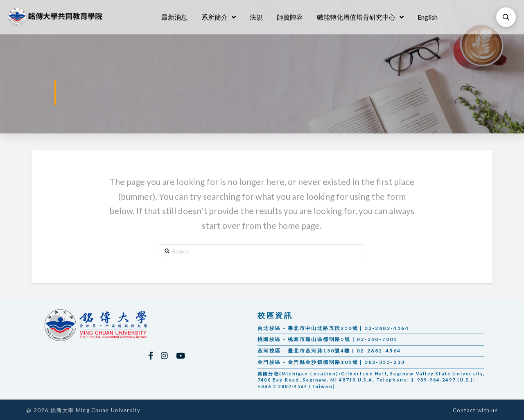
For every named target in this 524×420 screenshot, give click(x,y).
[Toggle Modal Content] (506, 17)
